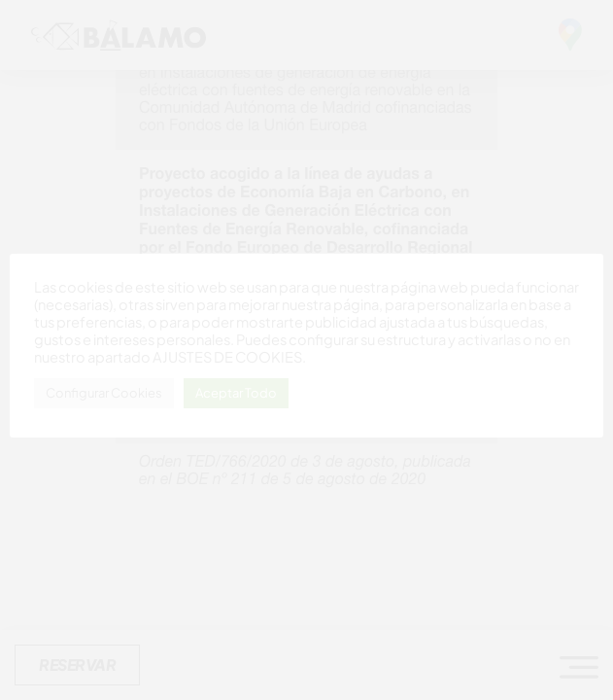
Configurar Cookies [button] (104, 393)
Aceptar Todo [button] (236, 393)
